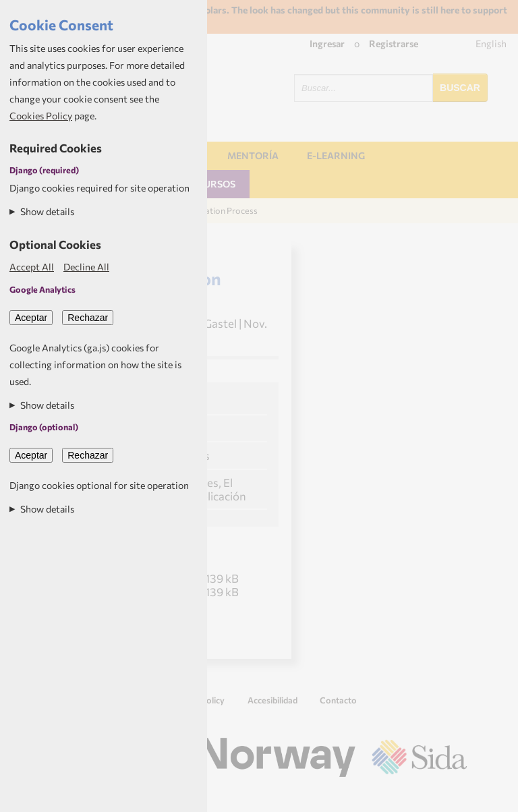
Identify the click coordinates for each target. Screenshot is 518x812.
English (491, 43)
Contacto (338, 700)
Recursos (210, 184)
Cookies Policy (41, 116)
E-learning (336, 155)
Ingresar (327, 43)
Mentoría (253, 155)
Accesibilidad (272, 700)
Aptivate (455, 796)
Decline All (86, 267)
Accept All (32, 267)
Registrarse (394, 43)
